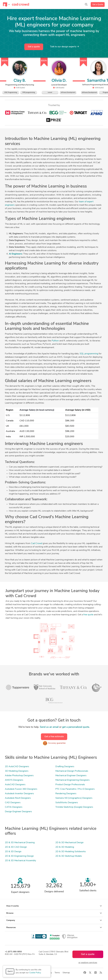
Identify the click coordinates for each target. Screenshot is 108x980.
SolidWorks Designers (67, 803)
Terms (57, 973)
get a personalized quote (76, 727)
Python (55, 341)
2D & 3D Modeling (65, 847)
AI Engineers (15, 254)
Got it (10, 971)
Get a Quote (98, 5)
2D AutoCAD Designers (17, 767)
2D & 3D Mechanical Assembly (20, 861)
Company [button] (54, 920)
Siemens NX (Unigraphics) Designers (74, 798)
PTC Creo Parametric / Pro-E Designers (75, 789)
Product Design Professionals (70, 785)
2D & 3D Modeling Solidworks (71, 852)
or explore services (88, 963)
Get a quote (34, 47)
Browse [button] (54, 913)
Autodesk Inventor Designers (19, 794)
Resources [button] (54, 927)
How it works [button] (54, 906)
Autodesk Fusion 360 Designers (21, 789)
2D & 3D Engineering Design (19, 856)
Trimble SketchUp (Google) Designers (74, 807)
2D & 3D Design (13, 852)
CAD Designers (13, 803)
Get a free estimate (54, 737)
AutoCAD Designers (15, 785)
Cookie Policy (35, 973)
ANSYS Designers (14, 780)
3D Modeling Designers (17, 771)
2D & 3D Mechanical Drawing (20, 843)
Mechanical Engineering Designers (72, 780)
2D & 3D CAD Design (16, 847)
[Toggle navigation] (6, 5)
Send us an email (49, 727)
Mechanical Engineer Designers (71, 776)
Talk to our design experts (64, 47)
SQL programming (89, 354)
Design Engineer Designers (18, 812)
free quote (88, 615)
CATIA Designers (14, 807)
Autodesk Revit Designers (18, 798)
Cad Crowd (37, 543)
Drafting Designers (65, 767)
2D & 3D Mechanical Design (69, 843)
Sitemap (66, 973)
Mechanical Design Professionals (72, 771)
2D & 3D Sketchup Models (69, 856)
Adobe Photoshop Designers (19, 776)
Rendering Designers (66, 794)
